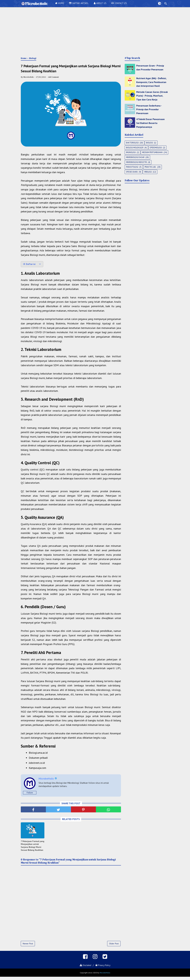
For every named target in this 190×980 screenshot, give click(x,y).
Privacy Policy (104, 969)
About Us (100, 3)
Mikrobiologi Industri (136, 162)
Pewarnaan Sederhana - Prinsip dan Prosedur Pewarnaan (149, 109)
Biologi (149, 143)
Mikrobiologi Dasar (135, 157)
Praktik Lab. (150, 167)
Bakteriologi (132, 143)
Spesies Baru (132, 172)
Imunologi (131, 152)
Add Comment (53, 80)
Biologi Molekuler (135, 148)
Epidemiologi (156, 148)
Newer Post (28, 945)
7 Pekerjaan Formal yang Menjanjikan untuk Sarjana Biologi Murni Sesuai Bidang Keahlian (33, 847)
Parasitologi (132, 167)
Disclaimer (85, 969)
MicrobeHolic (105, 976)
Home (60, 3)
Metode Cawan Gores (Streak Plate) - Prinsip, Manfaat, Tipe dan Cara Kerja (152, 96)
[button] (32, 267)
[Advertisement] (95, 31)
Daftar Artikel (79, 3)
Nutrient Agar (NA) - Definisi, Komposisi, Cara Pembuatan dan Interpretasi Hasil (151, 82)
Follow (30, 794)
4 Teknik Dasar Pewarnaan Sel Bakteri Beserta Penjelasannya (150, 123)
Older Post (114, 945)
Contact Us (119, 3)
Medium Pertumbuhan (152, 152)
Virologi (148, 172)
